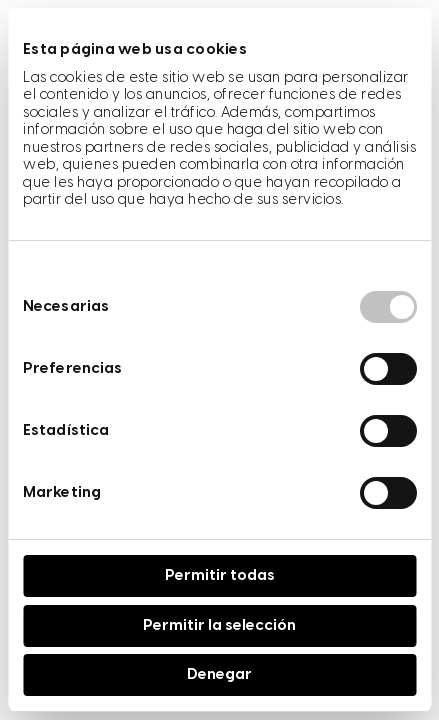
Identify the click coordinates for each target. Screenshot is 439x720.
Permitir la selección (219, 626)
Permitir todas (220, 576)
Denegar (219, 675)
